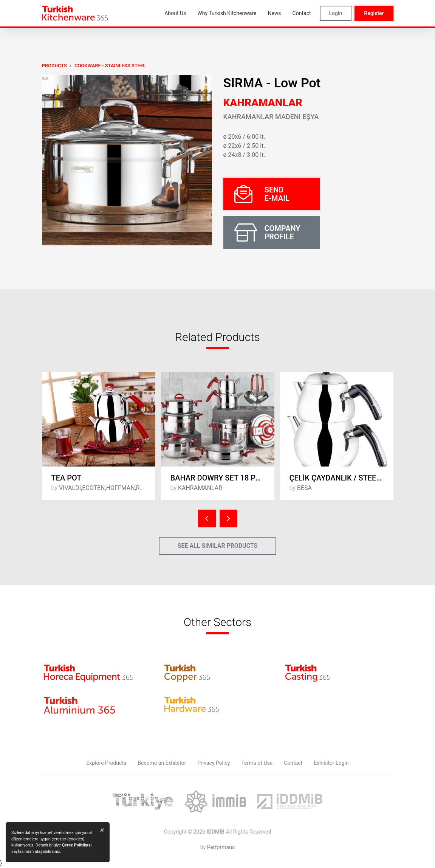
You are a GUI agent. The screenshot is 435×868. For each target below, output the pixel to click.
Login (336, 13)
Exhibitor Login (331, 763)
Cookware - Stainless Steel (110, 66)
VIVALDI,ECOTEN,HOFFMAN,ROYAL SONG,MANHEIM (130, 488)
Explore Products (106, 763)
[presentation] (207, 518)
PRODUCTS (54, 66)
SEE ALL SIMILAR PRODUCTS (218, 546)
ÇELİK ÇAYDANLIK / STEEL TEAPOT (341, 478)
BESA (304, 488)
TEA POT (67, 478)
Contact (293, 763)
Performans (221, 847)
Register (374, 13)
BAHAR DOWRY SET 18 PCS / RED (222, 478)
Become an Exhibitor (162, 763)
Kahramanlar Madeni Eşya (271, 117)
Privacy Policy (214, 763)
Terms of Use (257, 763)
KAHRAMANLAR (263, 103)
